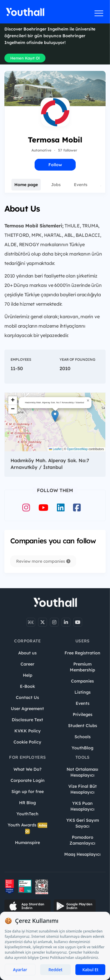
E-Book (27, 686)
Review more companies (43, 561)
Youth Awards (27, 828)
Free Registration (82, 653)
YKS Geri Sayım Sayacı (83, 823)
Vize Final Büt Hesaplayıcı (83, 789)
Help (28, 675)
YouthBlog (82, 748)
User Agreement (27, 709)
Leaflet (55, 449)
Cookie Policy (27, 742)
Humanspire (27, 843)
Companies (82, 681)
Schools (83, 737)
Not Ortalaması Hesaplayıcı (82, 772)
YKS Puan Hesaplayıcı (82, 806)
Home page (26, 185)
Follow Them (55, 490)
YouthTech (27, 814)
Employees (21, 359)
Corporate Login (28, 780)
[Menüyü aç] (99, 13)
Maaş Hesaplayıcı (82, 854)
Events (81, 185)
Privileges (83, 714)
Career (27, 664)
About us (27, 653)
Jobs (56, 185)
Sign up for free (28, 792)
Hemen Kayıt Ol (25, 58)
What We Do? (27, 769)
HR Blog (27, 803)
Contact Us (27, 697)
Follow (55, 165)
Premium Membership (82, 667)
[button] (55, 416)
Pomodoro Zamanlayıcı (82, 840)
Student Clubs (83, 726)
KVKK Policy (28, 731)
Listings (83, 692)
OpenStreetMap (77, 449)
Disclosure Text (27, 720)
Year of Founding (77, 359)
